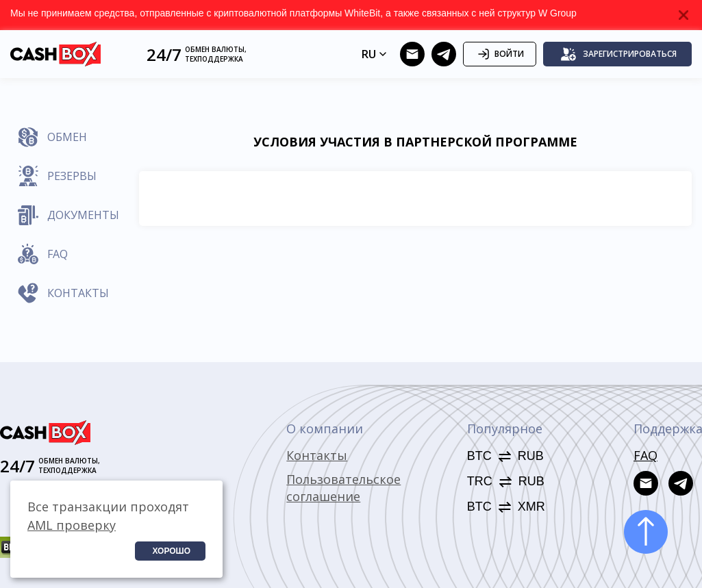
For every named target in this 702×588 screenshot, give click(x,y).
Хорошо (171, 551)
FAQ (645, 455)
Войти (500, 54)
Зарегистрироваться (618, 54)
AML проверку (72, 525)
